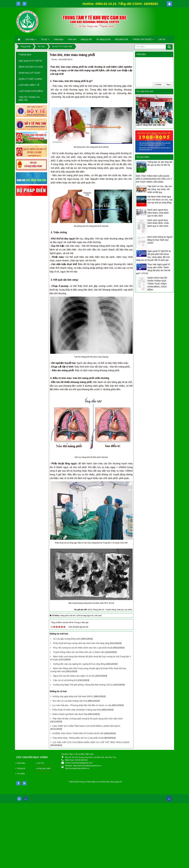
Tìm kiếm (21, 774)
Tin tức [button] (45, 40)
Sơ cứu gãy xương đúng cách (67, 639)
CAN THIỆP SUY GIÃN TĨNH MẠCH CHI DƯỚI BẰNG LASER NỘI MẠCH (86, 726)
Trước (158, 85)
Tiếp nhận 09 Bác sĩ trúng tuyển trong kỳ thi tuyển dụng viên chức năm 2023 (87, 719)
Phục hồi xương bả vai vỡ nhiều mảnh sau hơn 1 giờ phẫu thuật (83, 648)
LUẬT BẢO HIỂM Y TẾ (29, 85)
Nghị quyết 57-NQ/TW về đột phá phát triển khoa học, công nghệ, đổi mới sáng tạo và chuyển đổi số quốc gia (153, 256)
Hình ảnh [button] (72, 39)
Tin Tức (41, 763)
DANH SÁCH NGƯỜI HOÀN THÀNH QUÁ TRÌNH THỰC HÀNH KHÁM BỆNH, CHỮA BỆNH (157, 284)
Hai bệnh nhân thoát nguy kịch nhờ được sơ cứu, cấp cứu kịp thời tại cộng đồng (160, 200)
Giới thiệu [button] (31, 40)
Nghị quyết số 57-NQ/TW (30, 61)
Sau (169, 85)
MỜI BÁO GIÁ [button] (122, 39)
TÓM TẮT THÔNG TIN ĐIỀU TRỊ (29, 99)
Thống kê (21, 768)
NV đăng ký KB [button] (103, 39)
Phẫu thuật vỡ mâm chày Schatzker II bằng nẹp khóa (77, 710)
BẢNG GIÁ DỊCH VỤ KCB (31, 67)
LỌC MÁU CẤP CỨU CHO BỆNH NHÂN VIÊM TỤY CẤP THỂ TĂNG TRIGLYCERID (91, 742)
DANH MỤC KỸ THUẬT (30, 73)
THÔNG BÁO (25, 55)
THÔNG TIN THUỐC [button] (143, 40)
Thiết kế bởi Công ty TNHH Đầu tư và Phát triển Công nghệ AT (95, 782)
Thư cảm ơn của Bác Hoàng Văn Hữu (70, 701)
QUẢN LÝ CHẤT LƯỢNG (30, 79)
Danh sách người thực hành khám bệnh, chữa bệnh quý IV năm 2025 (158, 223)
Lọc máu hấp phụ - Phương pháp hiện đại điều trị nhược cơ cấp (82, 705)
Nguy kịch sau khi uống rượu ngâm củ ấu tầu (74, 676)
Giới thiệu (21, 763)
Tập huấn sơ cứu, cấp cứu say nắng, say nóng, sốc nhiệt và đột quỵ (160, 189)
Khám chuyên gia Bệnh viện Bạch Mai (70, 714)
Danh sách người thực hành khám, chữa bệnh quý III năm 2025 (158, 213)
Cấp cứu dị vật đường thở (65, 680)
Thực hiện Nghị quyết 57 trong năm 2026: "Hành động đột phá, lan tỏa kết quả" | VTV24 (153, 269)
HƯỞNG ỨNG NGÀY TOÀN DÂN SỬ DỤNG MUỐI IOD (78, 733)
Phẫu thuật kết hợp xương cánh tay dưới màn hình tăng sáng (81, 643)
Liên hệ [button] (162, 39)
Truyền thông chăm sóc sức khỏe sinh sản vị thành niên (79, 652)
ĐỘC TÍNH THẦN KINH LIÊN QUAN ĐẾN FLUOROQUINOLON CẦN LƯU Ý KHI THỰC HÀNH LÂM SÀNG (154, 179)
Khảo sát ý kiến (44, 768)
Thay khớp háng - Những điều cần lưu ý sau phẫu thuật (78, 738)
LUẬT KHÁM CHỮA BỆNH (31, 91)
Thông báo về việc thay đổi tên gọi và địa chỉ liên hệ (160, 163)
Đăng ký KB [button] (86, 39)
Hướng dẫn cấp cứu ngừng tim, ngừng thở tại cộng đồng (79, 664)
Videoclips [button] (59, 39)
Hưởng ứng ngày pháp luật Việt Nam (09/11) (73, 696)
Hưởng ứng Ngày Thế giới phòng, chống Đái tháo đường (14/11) (83, 685)
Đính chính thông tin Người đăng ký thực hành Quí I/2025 (160, 240)
